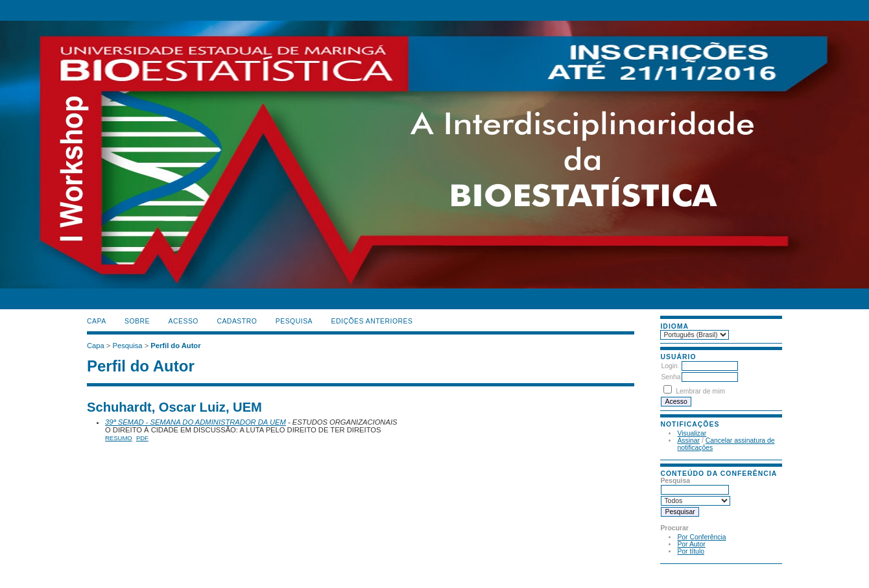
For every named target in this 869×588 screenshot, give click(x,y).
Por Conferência (701, 537)
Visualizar (692, 433)
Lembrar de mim (700, 391)
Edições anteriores (372, 321)
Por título (691, 551)
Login (669, 366)
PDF (142, 438)
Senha (671, 377)
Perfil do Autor (175, 346)
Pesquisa (294, 321)
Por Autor (691, 544)
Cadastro (237, 321)
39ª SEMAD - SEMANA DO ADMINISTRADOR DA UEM (196, 422)
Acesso (184, 321)
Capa (97, 321)
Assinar (688, 441)
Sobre (137, 321)
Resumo (119, 438)
